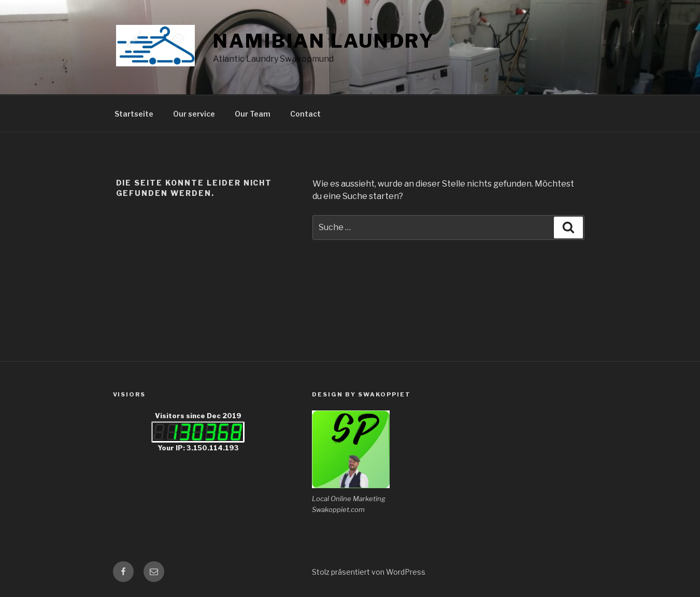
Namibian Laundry (324, 41)
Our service (194, 114)
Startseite (134, 114)
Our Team (253, 114)
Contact (305, 114)
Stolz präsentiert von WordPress (369, 572)
